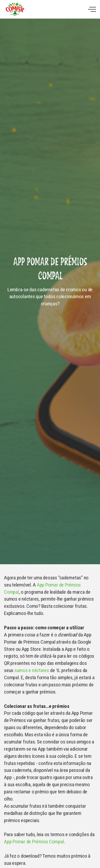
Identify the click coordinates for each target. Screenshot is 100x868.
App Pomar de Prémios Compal (34, 842)
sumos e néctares (32, 670)
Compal (15, 9)
